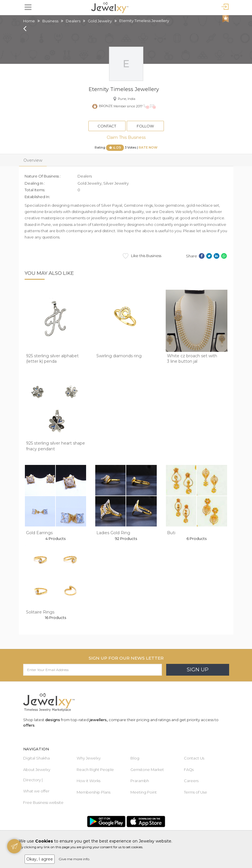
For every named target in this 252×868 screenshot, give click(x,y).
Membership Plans (94, 792)
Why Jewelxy (89, 758)
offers (29, 725)
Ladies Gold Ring (113, 533)
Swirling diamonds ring (119, 356)
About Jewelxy (37, 770)
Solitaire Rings (40, 612)
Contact (107, 126)
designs (53, 720)
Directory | (33, 780)
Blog (135, 758)
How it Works (89, 781)
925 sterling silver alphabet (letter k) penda (52, 359)
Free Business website (43, 802)
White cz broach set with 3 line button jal (192, 359)
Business (50, 21)
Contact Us (194, 758)
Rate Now (148, 147)
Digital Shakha (36, 758)
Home (29, 21)
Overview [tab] (33, 160)
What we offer (36, 791)
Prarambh (140, 781)
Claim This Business (126, 137)
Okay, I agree (40, 859)
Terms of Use (196, 792)
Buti (171, 533)
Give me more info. (74, 859)
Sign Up (198, 670)
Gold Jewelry (100, 21)
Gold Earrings (39, 533)
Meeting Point (144, 792)
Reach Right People (95, 770)
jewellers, (99, 720)
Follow (145, 126)
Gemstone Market (147, 770)
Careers (191, 781)
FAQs (189, 770)
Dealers (73, 21)
